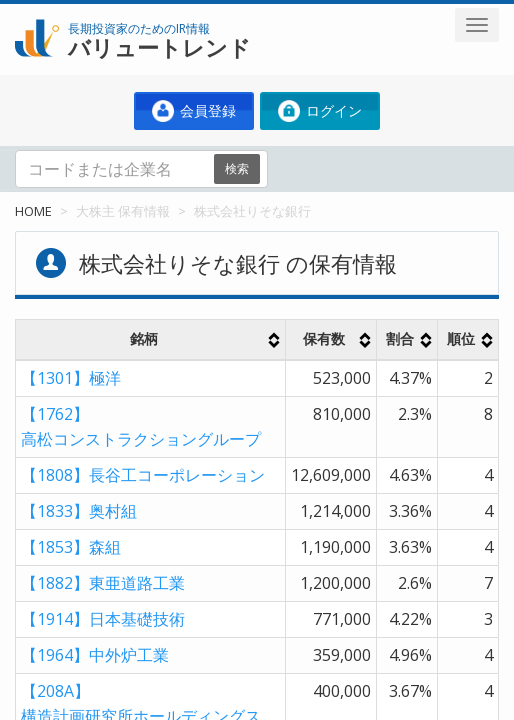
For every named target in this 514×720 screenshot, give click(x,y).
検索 (237, 168)
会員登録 (194, 111)
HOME (33, 211)
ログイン (320, 111)
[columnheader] (151, 340)
